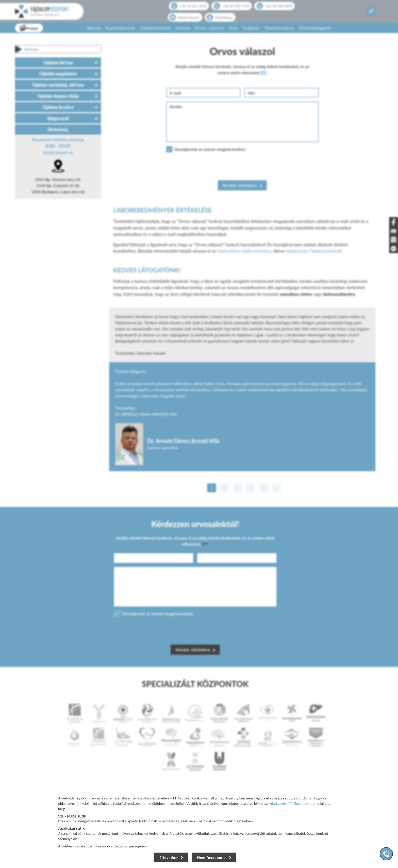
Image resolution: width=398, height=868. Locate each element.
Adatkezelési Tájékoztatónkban (293, 803)
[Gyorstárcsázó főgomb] (386, 854)
